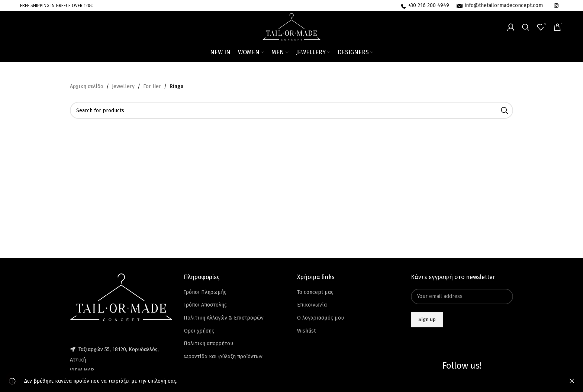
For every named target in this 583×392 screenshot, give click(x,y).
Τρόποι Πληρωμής (205, 292)
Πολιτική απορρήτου (208, 344)
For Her (152, 86)
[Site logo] (292, 27)
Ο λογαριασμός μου (321, 318)
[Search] (526, 27)
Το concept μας (315, 292)
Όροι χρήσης (199, 331)
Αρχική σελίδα (87, 86)
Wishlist (306, 331)
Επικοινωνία (312, 305)
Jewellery (123, 86)
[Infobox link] (425, 6)
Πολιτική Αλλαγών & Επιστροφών (224, 318)
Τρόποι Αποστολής (205, 305)
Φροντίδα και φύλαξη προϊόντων (223, 357)
